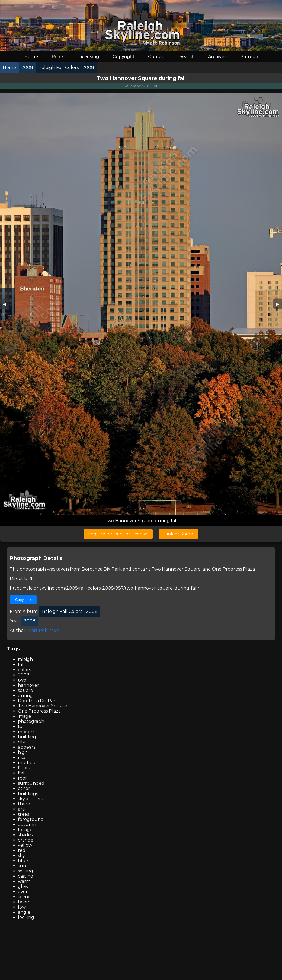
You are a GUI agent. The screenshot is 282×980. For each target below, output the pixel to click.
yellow (25, 845)
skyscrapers (30, 799)
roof (22, 778)
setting (25, 871)
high (23, 752)
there (24, 804)
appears (27, 747)
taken (24, 902)
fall (21, 665)
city (22, 742)
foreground (31, 819)
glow (23, 886)
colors (24, 670)
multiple (27, 763)
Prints (58, 57)
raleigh (25, 659)
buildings (28, 794)
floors (24, 768)
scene (24, 897)
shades (25, 835)
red (22, 850)
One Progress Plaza (233, 569)
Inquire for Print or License (118, 534)
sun (22, 866)
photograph (31, 721)
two (22, 680)
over (23, 892)
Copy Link (23, 600)
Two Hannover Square (176, 569)
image (25, 716)
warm (24, 881)
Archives (217, 57)
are (21, 809)
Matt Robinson (43, 630)
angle (24, 912)
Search (187, 57)
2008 (24, 675)
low (22, 907)
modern (27, 732)
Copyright (124, 57)
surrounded (31, 783)
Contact (157, 57)
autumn (27, 825)
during (25, 696)
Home (31, 57)
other (24, 788)
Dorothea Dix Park (102, 569)
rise (22, 757)
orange (26, 840)
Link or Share (179, 534)
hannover (28, 685)
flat (21, 773)
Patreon (249, 57)
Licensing (89, 57)
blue (23, 861)
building (27, 737)
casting (26, 876)
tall (21, 727)
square (25, 690)
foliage (25, 830)
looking (26, 917)
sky (21, 855)
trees (23, 814)
